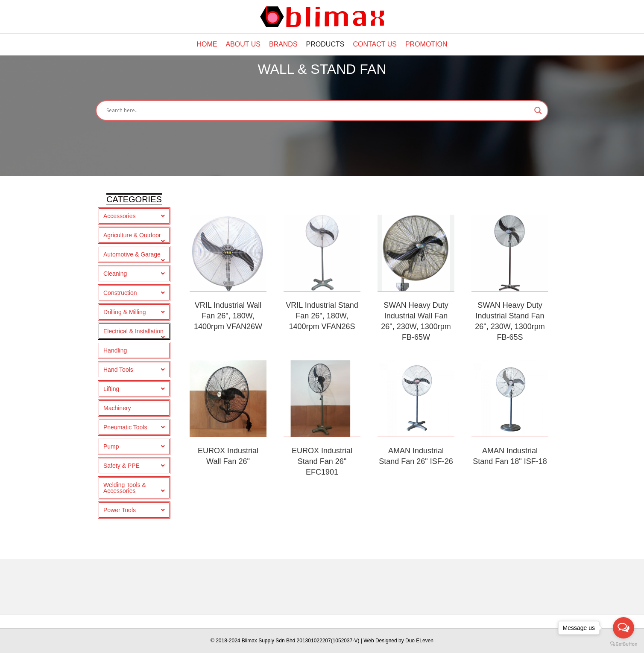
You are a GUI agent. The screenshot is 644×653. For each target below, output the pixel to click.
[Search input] (318, 166)
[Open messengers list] (624, 628)
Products (325, 44)
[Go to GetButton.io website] (624, 644)
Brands (283, 44)
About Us (243, 44)
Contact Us (375, 44)
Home (207, 44)
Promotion (426, 44)
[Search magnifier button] (538, 166)
